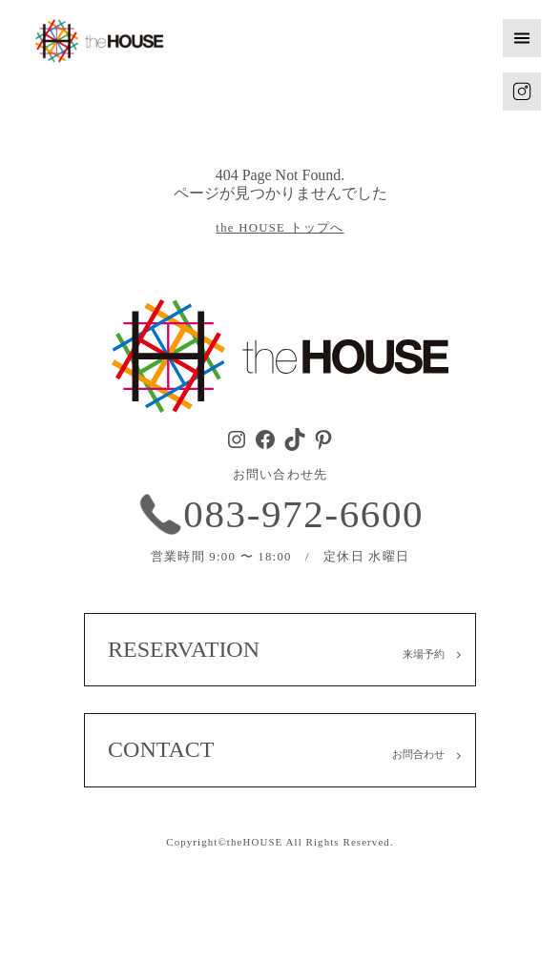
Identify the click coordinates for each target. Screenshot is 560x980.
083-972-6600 (303, 514)
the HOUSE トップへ (280, 228)
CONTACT (161, 749)
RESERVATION (184, 649)
